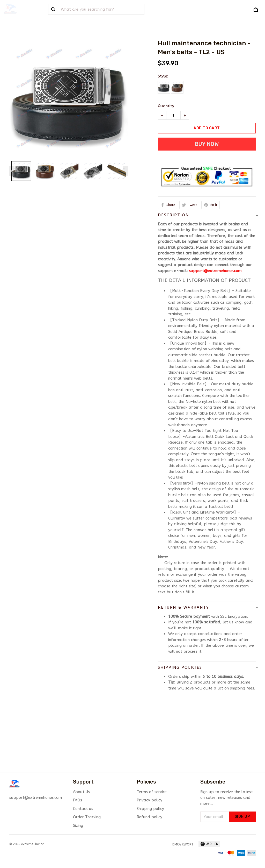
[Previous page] (12, 171)
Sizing (78, 826)
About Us (81, 792)
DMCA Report (183, 844)
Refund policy (149, 817)
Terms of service (152, 792)
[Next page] (126, 171)
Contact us (83, 809)
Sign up (242, 817)
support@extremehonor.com (215, 271)
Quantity (166, 106)
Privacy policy (149, 800)
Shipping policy (150, 809)
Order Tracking (87, 817)
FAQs (78, 800)
